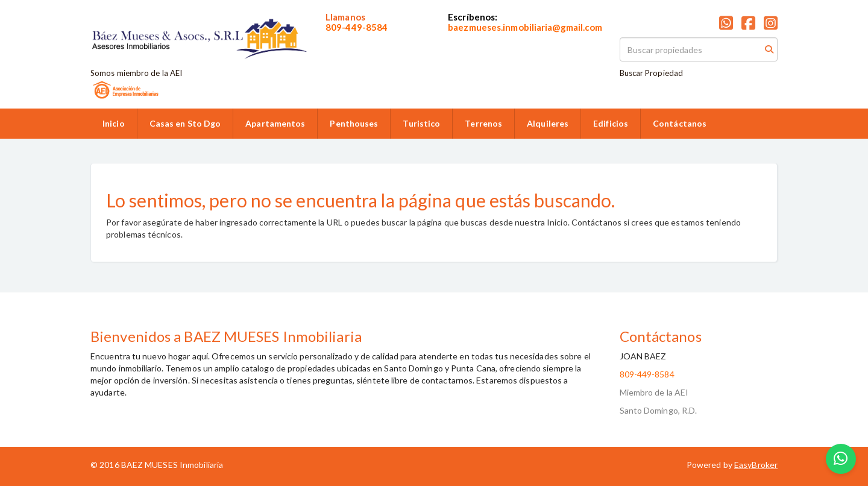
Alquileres (548, 123)
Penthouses (354, 123)
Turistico (421, 123)
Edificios (611, 123)
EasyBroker (756, 465)
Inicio (114, 123)
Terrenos (483, 123)
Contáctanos (680, 123)
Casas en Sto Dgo (185, 123)
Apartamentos (275, 123)
